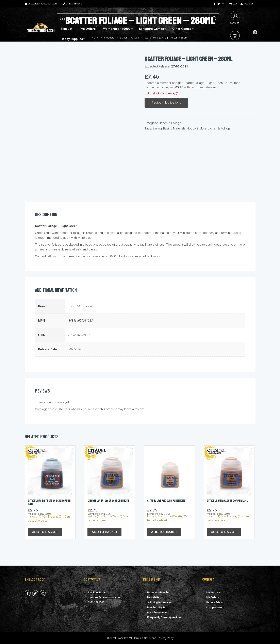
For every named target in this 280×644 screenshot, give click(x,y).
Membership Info (158, 607)
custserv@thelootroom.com (41, 4)
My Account (213, 592)
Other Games (182, 29)
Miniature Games (151, 29)
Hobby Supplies (72, 39)
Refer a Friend (215, 602)
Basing (157, 128)
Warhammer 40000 (117, 29)
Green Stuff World (80, 306)
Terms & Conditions (145, 638)
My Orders (213, 597)
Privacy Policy (166, 638)
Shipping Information (160, 602)
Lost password (215, 607)
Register (247, 4)
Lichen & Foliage (170, 123)
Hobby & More (197, 128)
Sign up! (66, 29)
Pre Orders (88, 29)
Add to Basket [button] (45, 532)
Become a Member (159, 592)
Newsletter (154, 597)
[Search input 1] (129, 18)
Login (234, 4)
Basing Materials (174, 128)
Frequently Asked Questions (164, 617)
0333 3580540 (72, 4)
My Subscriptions (158, 612)
